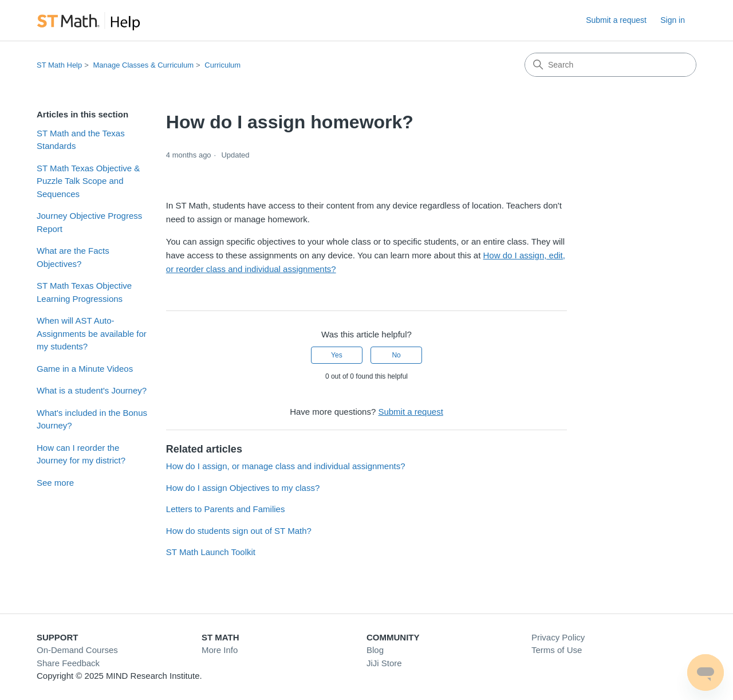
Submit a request (616, 20)
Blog (375, 650)
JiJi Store (384, 663)
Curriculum (222, 65)
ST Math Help (59, 65)
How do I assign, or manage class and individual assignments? (286, 466)
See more (55, 483)
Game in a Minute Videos (85, 369)
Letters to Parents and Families (226, 509)
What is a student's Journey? (92, 390)
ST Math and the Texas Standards (81, 140)
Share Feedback (68, 663)
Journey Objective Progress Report (89, 222)
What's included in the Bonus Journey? (92, 419)
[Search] (610, 65)
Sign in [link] (673, 20)
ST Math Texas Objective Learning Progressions (84, 292)
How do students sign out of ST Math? (239, 531)
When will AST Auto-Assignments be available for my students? (92, 333)
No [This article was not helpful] (396, 355)
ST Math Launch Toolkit (211, 552)
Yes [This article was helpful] (337, 355)
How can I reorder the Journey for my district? (81, 454)
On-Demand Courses (77, 650)
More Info (220, 650)
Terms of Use (557, 650)
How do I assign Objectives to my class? (243, 488)
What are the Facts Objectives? (73, 257)
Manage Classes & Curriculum (143, 65)
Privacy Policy (558, 637)
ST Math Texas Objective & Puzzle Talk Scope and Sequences (88, 181)
